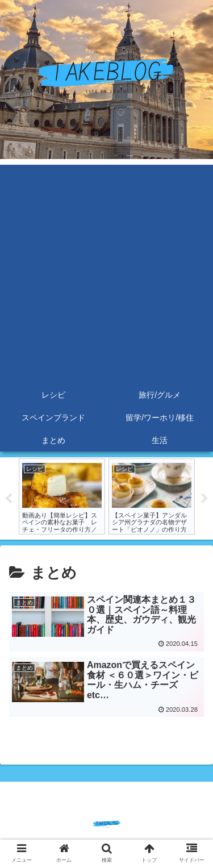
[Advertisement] (106, 271)
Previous (9, 499)
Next (204, 499)
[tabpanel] (62, 496)
